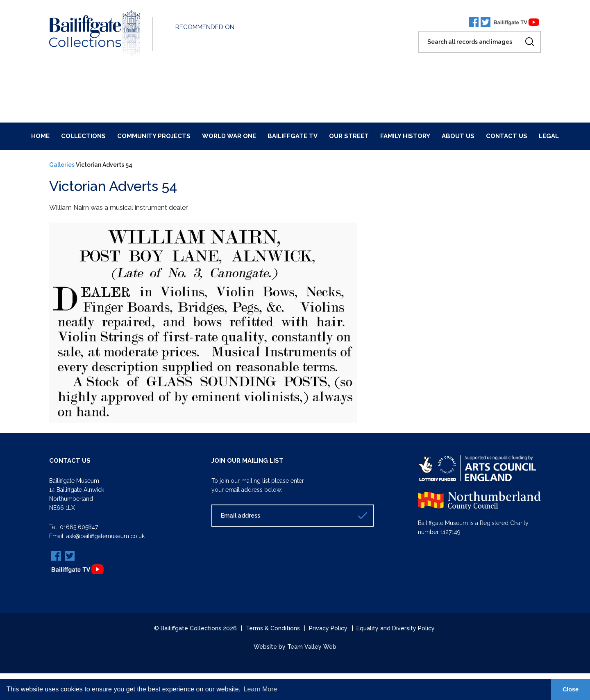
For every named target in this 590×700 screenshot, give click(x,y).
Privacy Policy (328, 628)
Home (40, 136)
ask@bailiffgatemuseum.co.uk (106, 536)
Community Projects (154, 136)
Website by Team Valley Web (295, 647)
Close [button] (571, 689)
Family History (405, 136)
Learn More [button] (261, 689)
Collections (83, 136)
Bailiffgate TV (293, 136)
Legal (549, 136)
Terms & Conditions (273, 628)
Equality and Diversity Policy (396, 628)
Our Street (349, 136)
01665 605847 (79, 527)
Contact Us (507, 136)
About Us (458, 136)
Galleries (62, 165)
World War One (229, 136)
